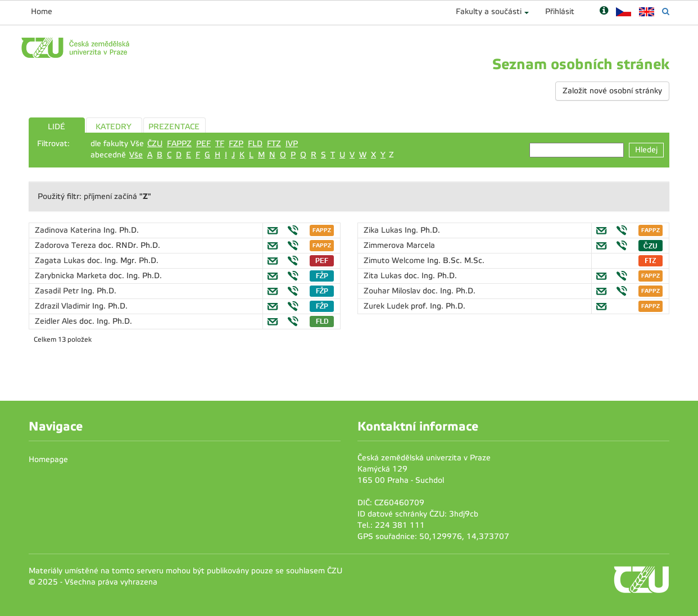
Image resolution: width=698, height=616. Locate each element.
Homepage (48, 459)
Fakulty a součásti (489, 12)
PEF (203, 144)
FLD (255, 144)
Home (42, 12)
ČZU (155, 144)
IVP (292, 144)
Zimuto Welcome (395, 261)
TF (220, 144)
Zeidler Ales (57, 321)
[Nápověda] (604, 12)
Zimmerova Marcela (399, 245)
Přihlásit (560, 12)
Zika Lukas (384, 230)
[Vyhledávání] (666, 12)
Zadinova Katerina (69, 230)
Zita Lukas (384, 276)
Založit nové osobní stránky (612, 91)
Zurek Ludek (387, 306)
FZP (236, 144)
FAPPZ (179, 144)
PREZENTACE (174, 127)
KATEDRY (114, 127)
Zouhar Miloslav (393, 291)
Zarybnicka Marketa (72, 276)
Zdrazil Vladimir (64, 306)
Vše (136, 155)
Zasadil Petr (58, 291)
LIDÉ (56, 127)
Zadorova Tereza (67, 245)
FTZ (274, 144)
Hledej (646, 150)
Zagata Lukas (61, 261)
